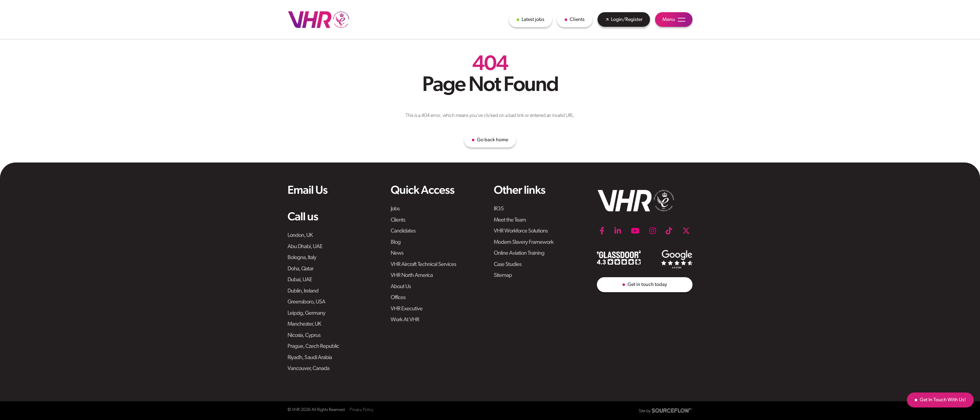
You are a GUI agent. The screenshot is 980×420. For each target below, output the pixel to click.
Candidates (403, 231)
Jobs (395, 209)
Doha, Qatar (300, 269)
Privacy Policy (362, 410)
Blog (396, 242)
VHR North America (412, 275)
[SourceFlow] (672, 411)
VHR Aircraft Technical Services (423, 265)
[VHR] (319, 20)
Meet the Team (510, 220)
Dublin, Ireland (303, 291)
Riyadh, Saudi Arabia (310, 358)
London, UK (300, 235)
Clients (398, 220)
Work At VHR (405, 320)
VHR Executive (407, 309)
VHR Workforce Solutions (521, 231)
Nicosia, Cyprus (304, 335)
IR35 (499, 209)
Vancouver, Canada (308, 369)
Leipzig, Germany (306, 313)
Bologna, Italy (302, 258)
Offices (398, 298)
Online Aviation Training (519, 253)
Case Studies (507, 265)
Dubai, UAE (300, 280)
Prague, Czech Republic (313, 346)
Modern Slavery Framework (524, 242)
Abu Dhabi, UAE (305, 247)
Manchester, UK (304, 324)
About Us (401, 287)
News (397, 253)
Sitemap (503, 275)
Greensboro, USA (306, 302)
